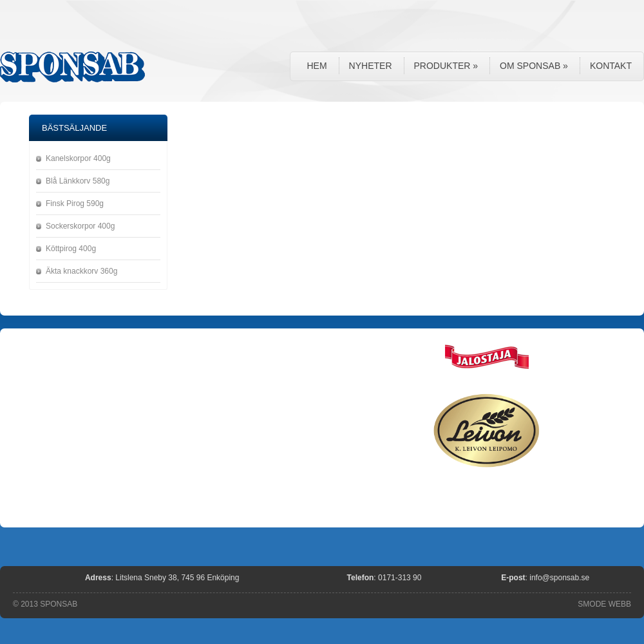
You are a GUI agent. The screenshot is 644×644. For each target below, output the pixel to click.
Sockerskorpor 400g (80, 226)
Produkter (446, 66)
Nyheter (371, 66)
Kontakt (611, 66)
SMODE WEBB (604, 604)
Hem (317, 66)
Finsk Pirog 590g (75, 204)
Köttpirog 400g (71, 249)
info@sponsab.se (559, 578)
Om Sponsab (534, 66)
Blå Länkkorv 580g (78, 181)
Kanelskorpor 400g (78, 158)
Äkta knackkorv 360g (81, 271)
